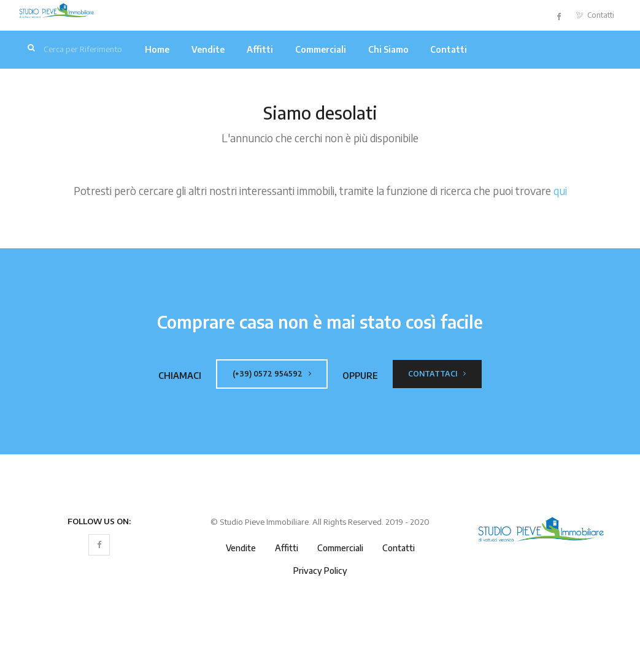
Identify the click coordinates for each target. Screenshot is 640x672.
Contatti (595, 15)
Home (157, 49)
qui (560, 191)
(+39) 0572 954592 (272, 374)
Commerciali (321, 49)
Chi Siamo (388, 49)
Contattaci (437, 374)
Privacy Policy (320, 571)
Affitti (260, 49)
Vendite (208, 49)
